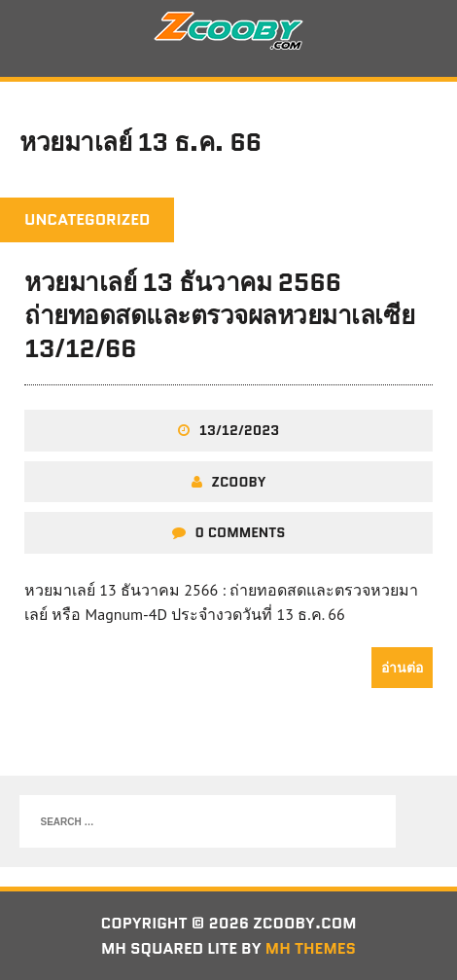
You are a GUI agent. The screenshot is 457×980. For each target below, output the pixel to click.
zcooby (239, 482)
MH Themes (311, 948)
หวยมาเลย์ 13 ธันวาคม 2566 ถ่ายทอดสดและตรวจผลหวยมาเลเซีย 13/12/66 (219, 315)
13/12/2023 (240, 430)
